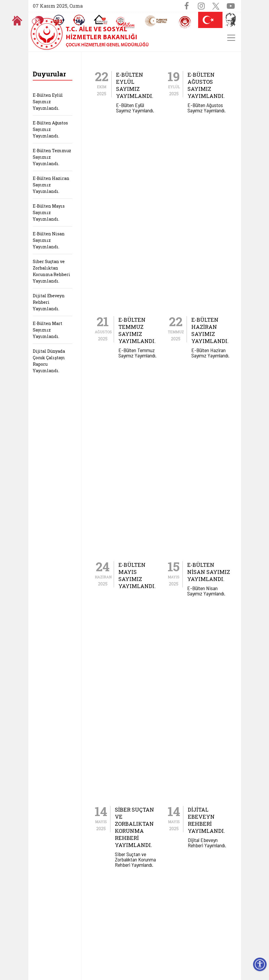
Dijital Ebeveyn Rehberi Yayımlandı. (49, 302)
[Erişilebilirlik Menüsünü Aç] (260, 964)
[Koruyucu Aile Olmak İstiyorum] (101, 19)
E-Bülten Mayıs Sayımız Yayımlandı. (49, 212)
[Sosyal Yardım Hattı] (79, 20)
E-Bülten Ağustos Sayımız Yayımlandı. (50, 129)
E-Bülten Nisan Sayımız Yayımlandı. (49, 240)
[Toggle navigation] (231, 38)
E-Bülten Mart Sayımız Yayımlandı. (48, 330)
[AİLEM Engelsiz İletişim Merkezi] (126, 23)
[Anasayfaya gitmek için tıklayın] (17, 21)
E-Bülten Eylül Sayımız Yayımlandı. (48, 102)
